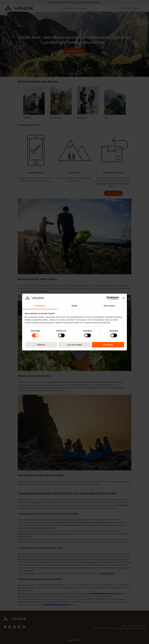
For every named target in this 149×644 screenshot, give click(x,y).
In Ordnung (108, 345)
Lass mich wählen (74, 345)
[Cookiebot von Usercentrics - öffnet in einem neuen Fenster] (108, 298)
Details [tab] (74, 306)
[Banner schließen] (124, 298)
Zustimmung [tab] (40, 306)
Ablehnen (41, 345)
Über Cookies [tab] (109, 306)
